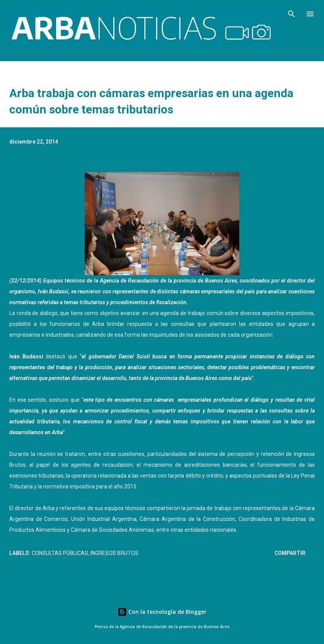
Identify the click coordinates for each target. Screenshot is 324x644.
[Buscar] (292, 14)
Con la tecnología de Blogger (162, 612)
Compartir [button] (290, 553)
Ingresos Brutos (114, 553)
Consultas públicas (60, 553)
